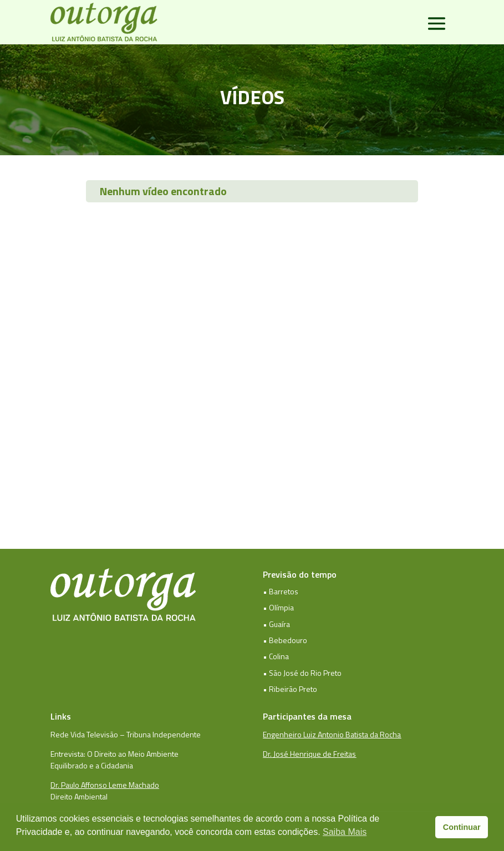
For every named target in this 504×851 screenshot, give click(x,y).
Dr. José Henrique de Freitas (309, 754)
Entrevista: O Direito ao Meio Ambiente (114, 754)
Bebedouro (288, 640)
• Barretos (281, 591)
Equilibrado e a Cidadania (92, 765)
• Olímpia (278, 607)
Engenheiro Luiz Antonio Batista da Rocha (332, 734)
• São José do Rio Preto (302, 673)
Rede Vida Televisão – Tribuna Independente (126, 734)
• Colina (276, 656)
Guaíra (279, 624)
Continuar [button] (462, 827)
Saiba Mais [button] (345, 832)
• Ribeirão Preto (290, 689)
